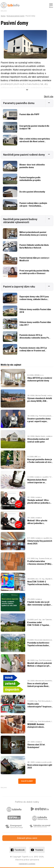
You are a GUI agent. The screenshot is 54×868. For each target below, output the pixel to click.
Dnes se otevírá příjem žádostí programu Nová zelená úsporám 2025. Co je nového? (40, 688)
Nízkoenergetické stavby (16, 16)
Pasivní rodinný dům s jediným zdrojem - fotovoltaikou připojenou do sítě (33, 206)
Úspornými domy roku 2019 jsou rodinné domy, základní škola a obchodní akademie (34, 299)
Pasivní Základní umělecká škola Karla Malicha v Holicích (34, 246)
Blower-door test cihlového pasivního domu (32, 166)
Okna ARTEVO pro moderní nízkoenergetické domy (40, 379)
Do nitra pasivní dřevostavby (32, 192)
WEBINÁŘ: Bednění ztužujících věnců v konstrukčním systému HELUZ (38, 728)
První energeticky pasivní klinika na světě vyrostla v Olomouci (34, 272)
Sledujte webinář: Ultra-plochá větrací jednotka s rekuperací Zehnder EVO (39, 503)
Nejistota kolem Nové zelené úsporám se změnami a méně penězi (38, 483)
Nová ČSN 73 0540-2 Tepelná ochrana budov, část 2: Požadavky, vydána (39, 584)
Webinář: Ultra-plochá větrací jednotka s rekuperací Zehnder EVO (39, 523)
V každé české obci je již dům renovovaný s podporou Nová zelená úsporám (40, 605)
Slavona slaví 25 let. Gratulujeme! (36, 746)
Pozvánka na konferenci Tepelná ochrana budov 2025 (38, 645)
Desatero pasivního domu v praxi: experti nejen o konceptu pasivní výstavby (40, 421)
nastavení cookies (27, 864)
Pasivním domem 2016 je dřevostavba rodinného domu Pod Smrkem (35, 338)
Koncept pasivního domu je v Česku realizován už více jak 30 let (40, 462)
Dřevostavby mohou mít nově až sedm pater (38, 440)
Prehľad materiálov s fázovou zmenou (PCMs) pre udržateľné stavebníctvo (40, 564)
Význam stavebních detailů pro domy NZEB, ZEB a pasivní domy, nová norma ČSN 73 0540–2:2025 (40, 402)
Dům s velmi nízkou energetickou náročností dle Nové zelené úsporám (35, 141)
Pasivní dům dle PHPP (29, 114)
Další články (27, 781)
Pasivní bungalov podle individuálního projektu (30, 179)
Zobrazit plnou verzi (27, 838)
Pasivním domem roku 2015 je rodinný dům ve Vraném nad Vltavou (33, 351)
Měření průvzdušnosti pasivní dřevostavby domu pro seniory (33, 234)
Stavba (3, 16)
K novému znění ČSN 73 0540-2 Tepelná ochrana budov (38, 625)
